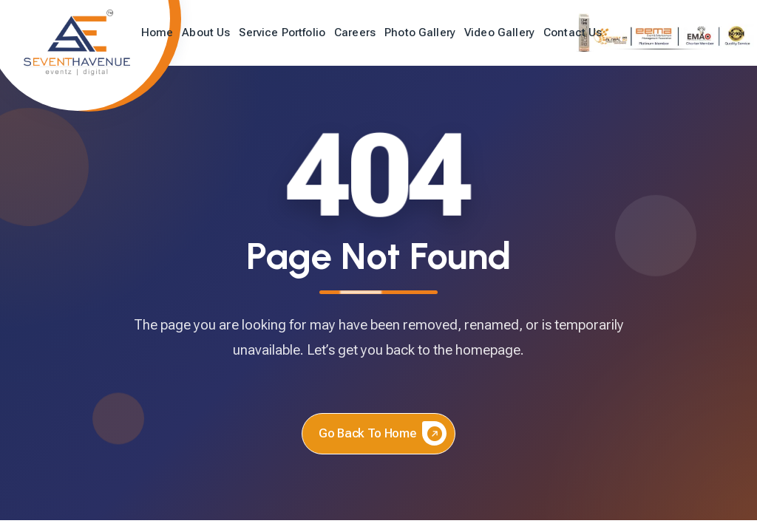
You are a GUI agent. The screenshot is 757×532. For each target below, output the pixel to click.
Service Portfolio (282, 33)
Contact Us (573, 33)
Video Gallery (499, 33)
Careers (355, 33)
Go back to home (383, 433)
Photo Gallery (420, 33)
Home (157, 33)
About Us (206, 33)
